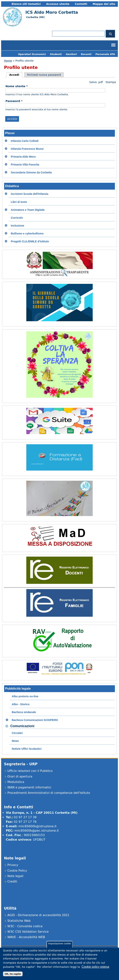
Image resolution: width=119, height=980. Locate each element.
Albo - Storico (21, 704)
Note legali (15, 876)
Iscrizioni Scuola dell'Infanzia (30, 194)
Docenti (86, 54)
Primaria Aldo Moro (23, 157)
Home (8, 61)
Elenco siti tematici (26, 4)
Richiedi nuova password (44, 75)
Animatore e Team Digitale (28, 210)
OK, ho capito (13, 977)
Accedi (16, 75)
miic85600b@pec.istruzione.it (37, 831)
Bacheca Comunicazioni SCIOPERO (35, 720)
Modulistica (16, 782)
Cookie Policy (17, 871)
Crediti (12, 881)
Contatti (81, 4)
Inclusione (18, 226)
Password (14, 101)
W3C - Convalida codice (25, 926)
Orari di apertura (20, 776)
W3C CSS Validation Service (28, 932)
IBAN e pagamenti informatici (29, 787)
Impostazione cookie (60, 947)
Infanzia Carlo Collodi (25, 141)
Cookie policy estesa (95, 970)
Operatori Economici (32, 54)
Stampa (111, 82)
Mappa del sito (104, 4)
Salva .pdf (96, 82)
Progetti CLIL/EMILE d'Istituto (30, 241)
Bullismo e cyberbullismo (27, 233)
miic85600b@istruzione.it (37, 826)
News (15, 741)
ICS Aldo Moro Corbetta (52, 12)
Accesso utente (58, 4)
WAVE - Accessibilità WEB (26, 937)
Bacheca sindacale (24, 712)
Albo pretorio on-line (25, 696)
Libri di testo (19, 202)
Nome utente (17, 86)
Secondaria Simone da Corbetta (31, 172)
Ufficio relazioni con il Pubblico (30, 771)
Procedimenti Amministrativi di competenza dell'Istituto (49, 793)
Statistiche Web (19, 921)
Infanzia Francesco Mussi (27, 149)
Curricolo (17, 218)
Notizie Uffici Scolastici (27, 749)
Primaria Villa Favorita (25, 165)
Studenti (56, 54)
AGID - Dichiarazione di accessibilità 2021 (38, 915)
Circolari (17, 733)
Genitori (71, 54)
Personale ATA (105, 54)
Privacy (13, 865)
